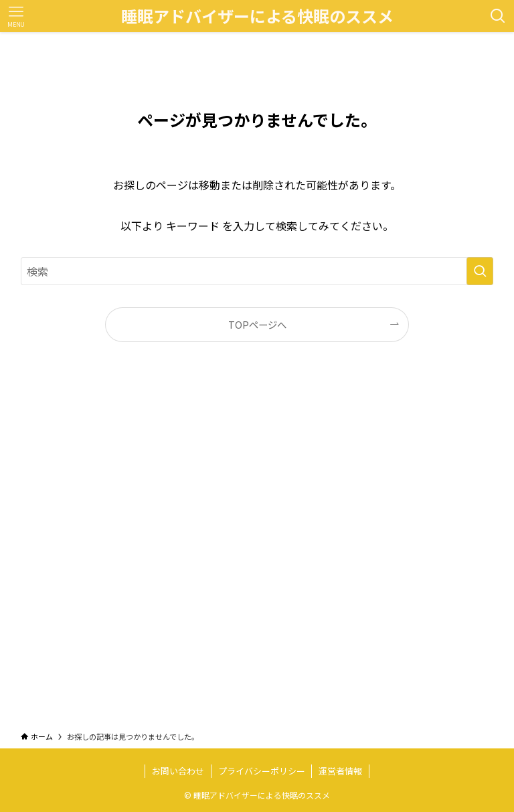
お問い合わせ (178, 771)
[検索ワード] (257, 271)
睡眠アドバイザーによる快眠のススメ (257, 16)
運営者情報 (340, 771)
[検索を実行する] (480, 271)
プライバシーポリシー (262, 771)
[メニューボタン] (16, 16)
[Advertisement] (257, 549)
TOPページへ (257, 324)
